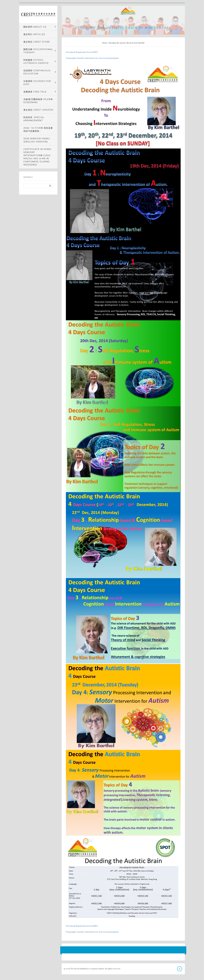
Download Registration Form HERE (82, 52)
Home (105, 43)
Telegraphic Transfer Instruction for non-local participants (92, 58)
